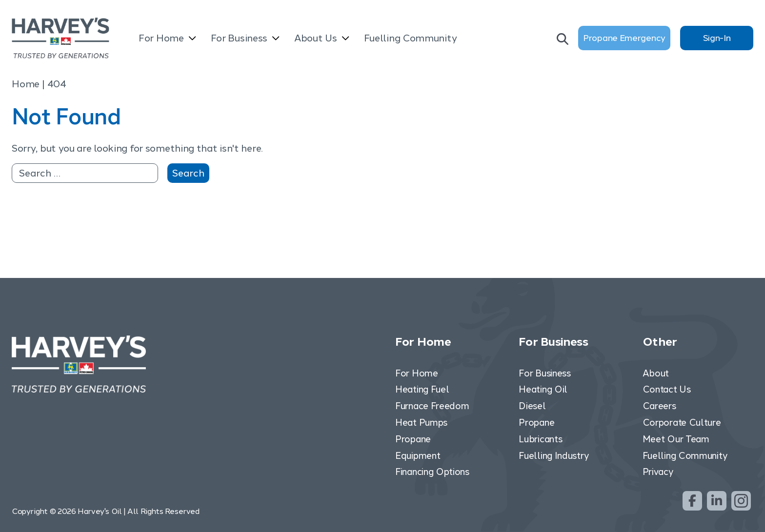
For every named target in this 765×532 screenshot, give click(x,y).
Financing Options (432, 472)
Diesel (532, 406)
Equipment (418, 456)
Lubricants (540, 439)
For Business (239, 38)
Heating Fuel (422, 389)
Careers (659, 406)
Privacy (658, 472)
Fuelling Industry (554, 456)
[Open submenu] (192, 39)
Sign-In (717, 38)
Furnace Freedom (432, 406)
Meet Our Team (676, 439)
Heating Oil (543, 389)
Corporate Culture (682, 423)
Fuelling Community (411, 38)
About (656, 373)
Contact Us (667, 389)
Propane (413, 439)
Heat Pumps (421, 423)
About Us (316, 38)
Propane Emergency (624, 38)
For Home (161, 38)
